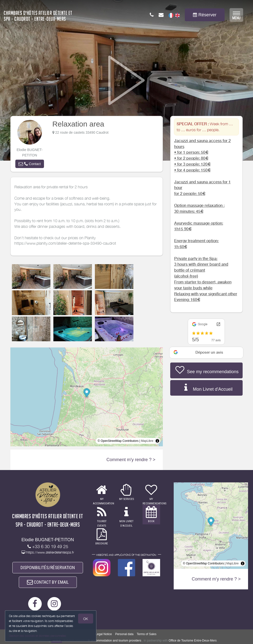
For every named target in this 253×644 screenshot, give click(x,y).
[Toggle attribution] (157, 441)
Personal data (124, 634)
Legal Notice (104, 634)
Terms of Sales (147, 634)
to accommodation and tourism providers (115, 641)
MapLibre (147, 441)
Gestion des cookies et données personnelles (38, 636)
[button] (30, 164)
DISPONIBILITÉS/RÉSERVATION (48, 568)
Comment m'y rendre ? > (131, 460)
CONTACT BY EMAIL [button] (48, 582)
